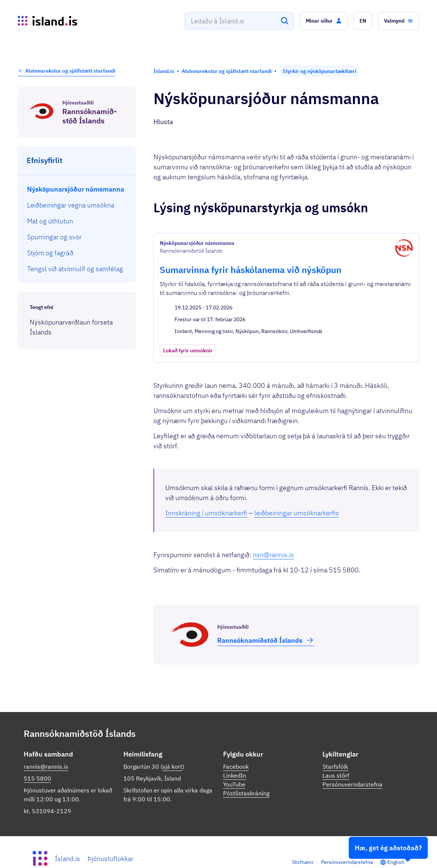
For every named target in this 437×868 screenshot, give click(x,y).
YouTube (234, 771)
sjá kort (172, 754)
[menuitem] (77, 189)
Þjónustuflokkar (110, 846)
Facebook (236, 754)
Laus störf (336, 762)
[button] (324, 21)
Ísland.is (67, 846)
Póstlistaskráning (246, 780)
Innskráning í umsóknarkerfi (206, 500)
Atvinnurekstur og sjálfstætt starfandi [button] (67, 71)
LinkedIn (235, 762)
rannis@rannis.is (46, 754)
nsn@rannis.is (273, 542)
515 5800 (37, 765)
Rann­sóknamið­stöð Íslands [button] (266, 627)
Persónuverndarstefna (352, 771)
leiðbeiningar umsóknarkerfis (297, 500)
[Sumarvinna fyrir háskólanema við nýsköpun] (286, 291)
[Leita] (285, 21)
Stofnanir (303, 849)
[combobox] (239, 21)
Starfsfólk (335, 754)
